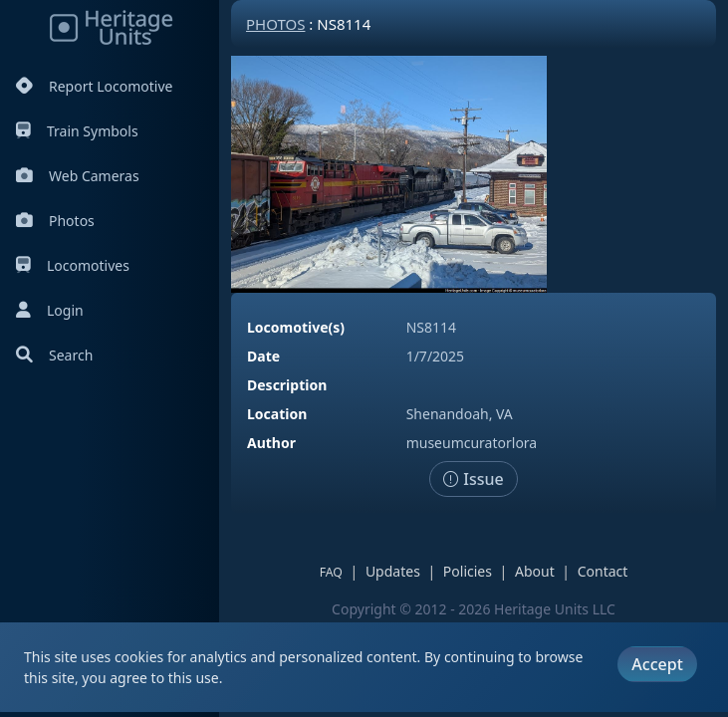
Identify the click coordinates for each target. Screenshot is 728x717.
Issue (474, 479)
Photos (55, 221)
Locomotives (73, 265)
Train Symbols (77, 131)
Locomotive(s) (296, 327)
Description (287, 385)
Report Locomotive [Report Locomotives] (94, 86)
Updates (393, 571)
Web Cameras (78, 176)
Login (50, 310)
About (535, 571)
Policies (468, 571)
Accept (657, 664)
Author (271, 443)
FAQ (331, 572)
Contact (603, 571)
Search (54, 355)
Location (277, 414)
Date (263, 356)
